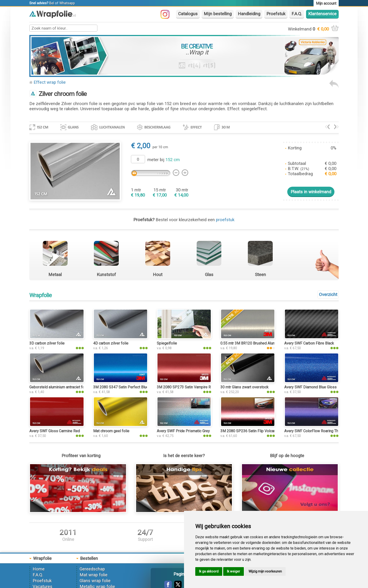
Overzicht (328, 295)
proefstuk (225, 220)
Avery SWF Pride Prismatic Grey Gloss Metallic (196, 431)
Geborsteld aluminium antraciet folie (59, 387)
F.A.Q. (297, 14)
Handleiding (249, 14)
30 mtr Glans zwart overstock (244, 387)
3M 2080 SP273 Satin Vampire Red (186, 387)
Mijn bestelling (218, 14)
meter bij (164, 160)
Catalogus (188, 14)
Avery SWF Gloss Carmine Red (55, 431)
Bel (52, 3)
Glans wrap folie (95, 581)
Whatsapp (67, 3)
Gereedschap (92, 569)
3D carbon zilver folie (47, 343)
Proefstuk (276, 14)
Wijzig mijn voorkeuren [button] (265, 571)
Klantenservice (322, 14)
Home (39, 569)
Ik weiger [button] (234, 571)
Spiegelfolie (167, 343)
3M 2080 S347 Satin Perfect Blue (121, 387)
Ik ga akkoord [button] (209, 571)
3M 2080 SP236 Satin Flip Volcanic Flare (254, 431)
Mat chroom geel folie (111, 431)
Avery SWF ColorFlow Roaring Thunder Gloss (321, 431)
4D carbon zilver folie (111, 343)
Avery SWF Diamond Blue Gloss (310, 387)
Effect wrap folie (50, 82)
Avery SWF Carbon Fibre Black (309, 343)
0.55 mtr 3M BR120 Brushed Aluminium (252, 343)
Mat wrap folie (94, 575)
